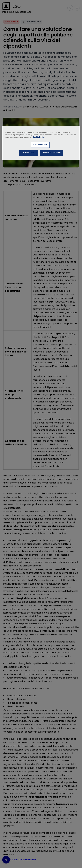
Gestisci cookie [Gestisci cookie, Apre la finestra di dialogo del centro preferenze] (40, 145)
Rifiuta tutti (28, 153)
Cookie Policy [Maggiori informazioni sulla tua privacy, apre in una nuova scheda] (39, 137)
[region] (41, 143)
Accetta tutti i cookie (52, 153)
